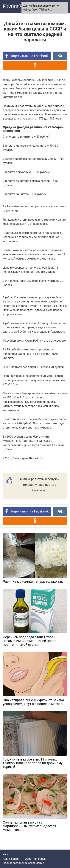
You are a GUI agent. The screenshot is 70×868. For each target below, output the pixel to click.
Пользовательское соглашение (23, 863)
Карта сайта (11, 859)
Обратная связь (35, 859)
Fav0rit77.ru (17, 6)
